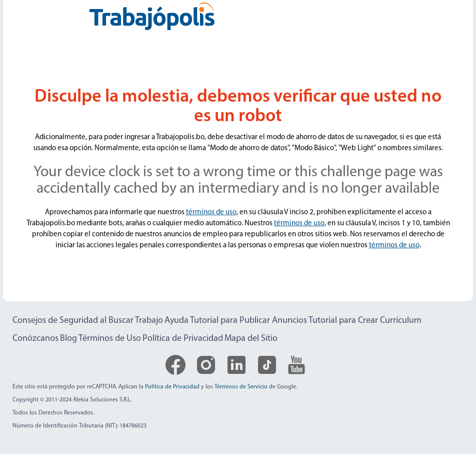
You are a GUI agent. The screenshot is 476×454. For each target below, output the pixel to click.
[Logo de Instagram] (206, 365)
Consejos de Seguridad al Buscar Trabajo (88, 321)
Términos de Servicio (241, 387)
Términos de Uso (110, 339)
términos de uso (211, 212)
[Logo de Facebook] (175, 365)
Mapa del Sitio (251, 339)
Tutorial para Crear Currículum (365, 321)
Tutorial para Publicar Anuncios (248, 321)
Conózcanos (35, 339)
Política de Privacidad (183, 339)
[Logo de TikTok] (267, 365)
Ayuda (176, 321)
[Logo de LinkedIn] (236, 365)
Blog (68, 339)
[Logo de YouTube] (296, 365)
